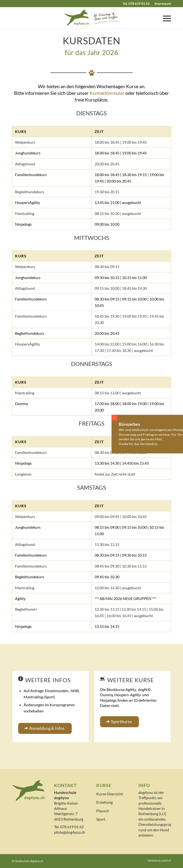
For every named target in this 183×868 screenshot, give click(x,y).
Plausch (103, 811)
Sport (101, 819)
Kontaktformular (107, 93)
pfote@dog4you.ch (70, 832)
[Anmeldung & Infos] (45, 728)
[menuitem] (136, 4)
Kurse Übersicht (110, 794)
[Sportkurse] (119, 722)
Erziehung (104, 802)
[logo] (91, 18)
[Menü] (165, 18)
